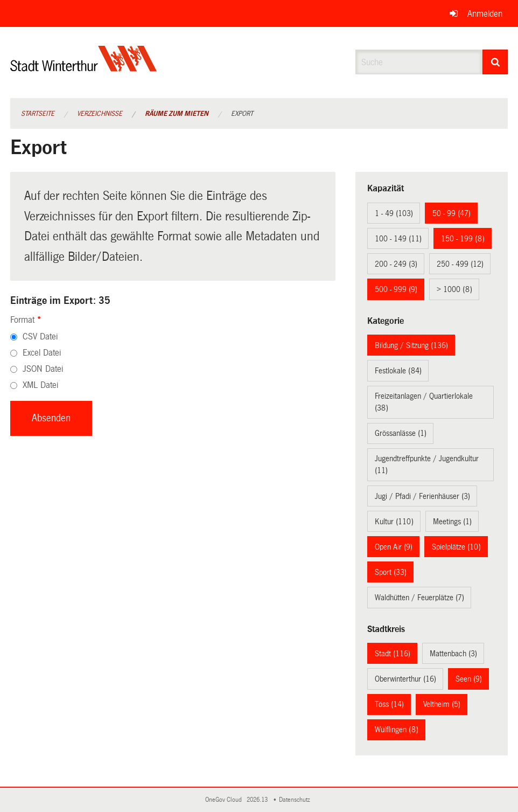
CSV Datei (40, 336)
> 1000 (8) (454, 289)
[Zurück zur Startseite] (84, 68)
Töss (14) (389, 704)
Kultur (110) (394, 522)
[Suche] (495, 62)
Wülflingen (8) (397, 730)
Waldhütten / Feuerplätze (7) (419, 598)
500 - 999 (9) (396, 289)
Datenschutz (296, 800)
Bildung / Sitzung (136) (411, 345)
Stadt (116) (393, 654)
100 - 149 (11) (398, 239)
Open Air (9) (394, 547)
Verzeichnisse (100, 114)
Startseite (38, 114)
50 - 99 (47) (451, 213)
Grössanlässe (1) (401, 433)
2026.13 (258, 800)
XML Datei (40, 385)
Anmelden (485, 14)
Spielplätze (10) (456, 547)
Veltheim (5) (442, 704)
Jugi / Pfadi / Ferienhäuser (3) (422, 496)
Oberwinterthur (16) (405, 679)
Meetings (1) (452, 522)
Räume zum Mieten (177, 114)
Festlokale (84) (398, 371)
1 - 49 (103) (394, 213)
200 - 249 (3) (396, 264)
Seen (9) (469, 679)
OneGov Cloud (225, 800)
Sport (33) (391, 572)
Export (242, 114)
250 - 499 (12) (460, 264)
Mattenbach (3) (453, 654)
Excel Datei (42, 353)
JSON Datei (43, 369)
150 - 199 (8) (463, 239)
